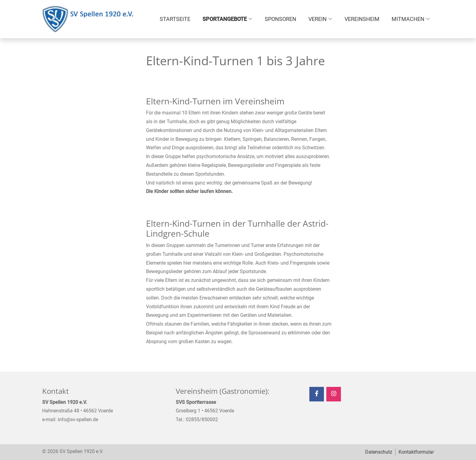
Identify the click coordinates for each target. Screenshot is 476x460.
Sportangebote (225, 19)
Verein (318, 19)
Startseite (175, 19)
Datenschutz (379, 452)
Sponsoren (280, 19)
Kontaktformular (416, 452)
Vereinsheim (362, 19)
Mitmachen (408, 19)
